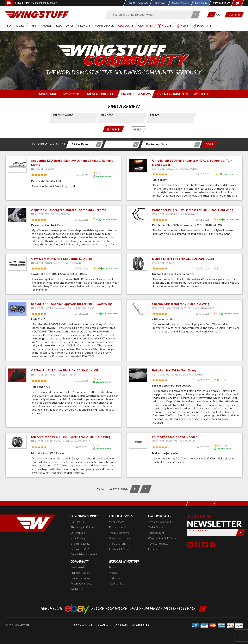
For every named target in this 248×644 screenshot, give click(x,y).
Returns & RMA (80, 549)
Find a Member (118, 527)
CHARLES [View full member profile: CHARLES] (220, 380)
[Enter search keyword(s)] (150, 15)
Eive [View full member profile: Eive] (216, 174)
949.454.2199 (140, 625)
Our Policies (78, 533)
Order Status (156, 527)
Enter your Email (198, 530)
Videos (113, 573)
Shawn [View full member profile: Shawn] (97, 445)
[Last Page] (146, 489)
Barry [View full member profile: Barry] (217, 313)
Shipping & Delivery (82, 543)
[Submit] (241, 532)
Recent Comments (81, 583)
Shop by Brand (118, 543)
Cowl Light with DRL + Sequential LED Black (62, 259)
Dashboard (77, 567)
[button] (211, 15)
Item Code (107, 115)
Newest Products (158, 543)
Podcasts (115, 578)
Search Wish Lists (120, 538)
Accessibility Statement (84, 554)
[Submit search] (196, 15)
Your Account (156, 533)
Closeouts (154, 549)
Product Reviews (119, 533)
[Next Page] (135, 489)
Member (155, 115)
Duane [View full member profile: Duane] (97, 379)
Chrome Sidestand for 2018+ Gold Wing (181, 304)
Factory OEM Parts (121, 549)
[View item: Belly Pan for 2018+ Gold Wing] (138, 375)
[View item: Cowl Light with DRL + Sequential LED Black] (17, 264)
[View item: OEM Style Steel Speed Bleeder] (138, 442)
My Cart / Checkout (160, 522)
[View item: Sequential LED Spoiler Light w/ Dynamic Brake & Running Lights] (17, 166)
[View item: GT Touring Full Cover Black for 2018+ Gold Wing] (17, 375)
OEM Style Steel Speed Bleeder (175, 437)
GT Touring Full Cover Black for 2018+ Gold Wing (66, 370)
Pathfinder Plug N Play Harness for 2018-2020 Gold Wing (193, 210)
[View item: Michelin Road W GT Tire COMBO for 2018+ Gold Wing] (17, 442)
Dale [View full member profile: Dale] (217, 268)
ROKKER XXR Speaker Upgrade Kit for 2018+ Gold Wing (71, 304)
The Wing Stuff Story (83, 527)
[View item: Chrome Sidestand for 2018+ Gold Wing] (138, 309)
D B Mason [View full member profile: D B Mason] (220, 445)
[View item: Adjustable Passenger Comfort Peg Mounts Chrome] (17, 215)
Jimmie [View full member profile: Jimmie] (97, 173)
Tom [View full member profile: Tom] (96, 219)
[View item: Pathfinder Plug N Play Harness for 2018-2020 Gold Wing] (138, 215)
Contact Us (77, 522)
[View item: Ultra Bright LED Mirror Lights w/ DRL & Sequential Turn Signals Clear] (138, 166)
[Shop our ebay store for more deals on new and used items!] (124, 608)
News (113, 567)
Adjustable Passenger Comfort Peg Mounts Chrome (69, 210)
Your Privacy (78, 538)
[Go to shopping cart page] (221, 15)
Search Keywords (63, 115)
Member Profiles (80, 573)
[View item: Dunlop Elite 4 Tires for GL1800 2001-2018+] (138, 264)
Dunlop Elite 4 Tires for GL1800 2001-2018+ (183, 259)
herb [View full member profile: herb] (96, 313)
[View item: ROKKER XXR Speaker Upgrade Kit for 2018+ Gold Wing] (17, 309)
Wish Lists (77, 589)
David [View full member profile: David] (217, 219)
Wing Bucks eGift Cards (162, 538)
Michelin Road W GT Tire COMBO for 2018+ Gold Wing (71, 437)
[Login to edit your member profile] (72, 94)
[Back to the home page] (37, 14)
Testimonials (117, 583)
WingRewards (117, 522)
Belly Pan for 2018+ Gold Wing (174, 370)
